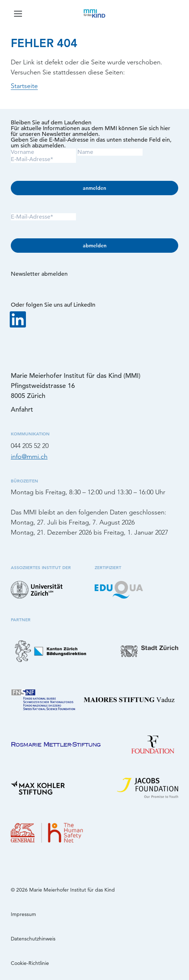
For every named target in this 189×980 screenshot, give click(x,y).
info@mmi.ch (29, 457)
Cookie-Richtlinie (30, 963)
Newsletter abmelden (39, 274)
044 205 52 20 (30, 446)
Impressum (23, 914)
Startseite (24, 86)
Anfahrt (22, 409)
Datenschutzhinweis (33, 939)
